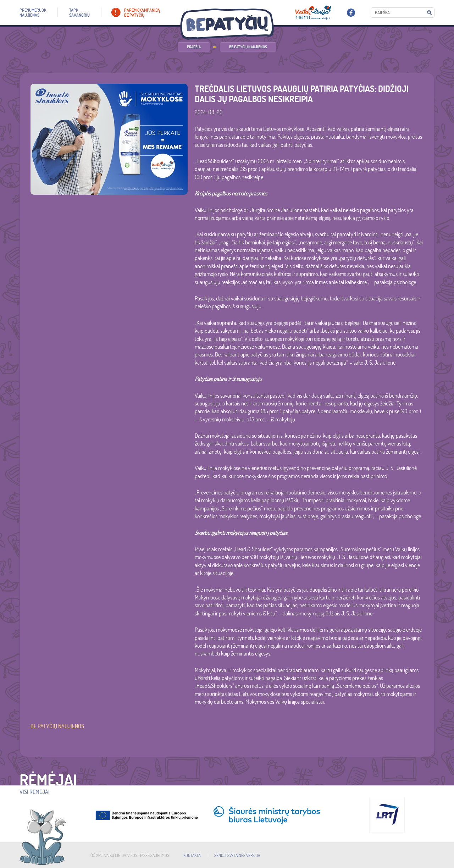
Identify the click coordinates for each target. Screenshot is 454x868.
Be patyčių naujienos (248, 47)
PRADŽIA (194, 47)
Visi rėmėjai (35, 792)
